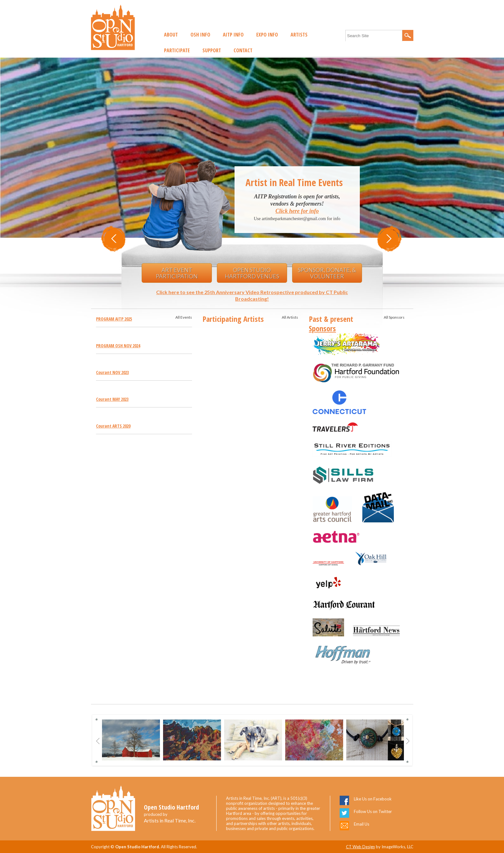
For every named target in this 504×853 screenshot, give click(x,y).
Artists (299, 35)
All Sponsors (394, 317)
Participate (177, 50)
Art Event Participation (177, 273)
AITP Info (233, 35)
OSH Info (200, 35)
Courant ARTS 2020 (113, 426)
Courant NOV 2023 (112, 372)
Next (408, 741)
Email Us (362, 824)
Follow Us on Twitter (373, 811)
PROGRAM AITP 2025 (114, 319)
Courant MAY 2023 (112, 399)
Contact (243, 50)
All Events (184, 317)
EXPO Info (267, 35)
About (171, 35)
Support (212, 50)
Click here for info (297, 211)
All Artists (290, 317)
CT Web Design (360, 847)
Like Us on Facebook (373, 799)
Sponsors (322, 328)
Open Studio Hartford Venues (252, 273)
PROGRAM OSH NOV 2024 (118, 346)
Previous (98, 741)
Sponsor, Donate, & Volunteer (327, 273)
